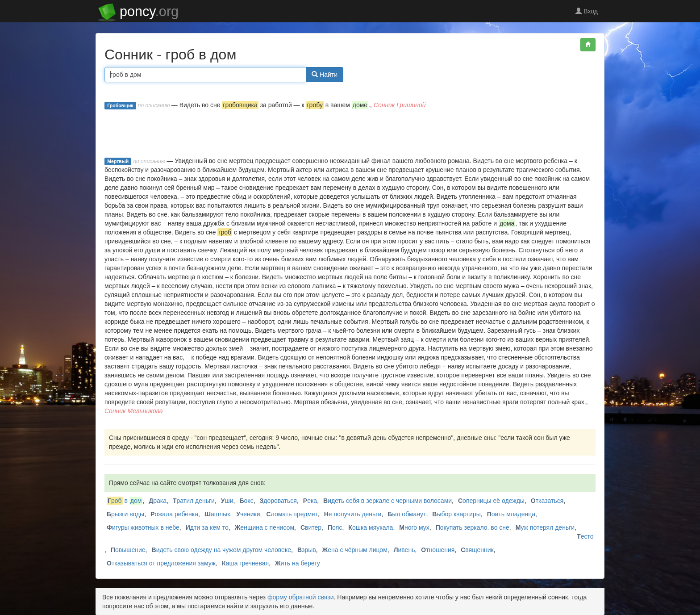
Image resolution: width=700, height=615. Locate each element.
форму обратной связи (301, 597)
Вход (587, 11)
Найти (325, 75)
